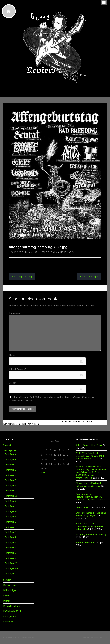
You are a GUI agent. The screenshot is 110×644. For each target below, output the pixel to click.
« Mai (42, 473)
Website (13, 383)
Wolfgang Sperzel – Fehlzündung (91, 534)
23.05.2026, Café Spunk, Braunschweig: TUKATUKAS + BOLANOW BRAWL (90, 456)
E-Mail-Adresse (18, 369)
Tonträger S (10, 543)
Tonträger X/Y (11, 569)
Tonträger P (10, 527)
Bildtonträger (10, 591)
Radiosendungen (11, 585)
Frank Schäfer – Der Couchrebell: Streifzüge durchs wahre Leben (90, 526)
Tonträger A (10, 455)
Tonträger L (10, 507)
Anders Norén (96, 638)
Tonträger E (10, 475)
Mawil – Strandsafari (85, 542)
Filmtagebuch (10, 617)
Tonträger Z (10, 574)
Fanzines (7, 596)
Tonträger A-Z (10, 451)
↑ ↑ (105, 638)
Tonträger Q (10, 532)
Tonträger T (10, 548)
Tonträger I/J (11, 496)
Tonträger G (10, 486)
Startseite (8, 446)
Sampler (7, 580)
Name (13, 355)
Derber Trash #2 (84, 507)
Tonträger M (11, 512)
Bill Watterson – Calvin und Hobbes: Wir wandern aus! (88, 484)
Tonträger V (10, 558)
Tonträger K (10, 501)
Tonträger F (10, 480)
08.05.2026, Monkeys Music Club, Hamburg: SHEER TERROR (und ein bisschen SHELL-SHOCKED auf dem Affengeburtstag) (91, 472)
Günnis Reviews (26, 638)
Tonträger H (10, 491)
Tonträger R (10, 538)
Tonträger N (10, 517)
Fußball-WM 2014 (12, 611)
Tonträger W (11, 563)
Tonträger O (10, 522)
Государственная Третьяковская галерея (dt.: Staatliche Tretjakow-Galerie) (89, 497)
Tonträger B (10, 460)
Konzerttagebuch (12, 606)
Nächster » (89, 276)
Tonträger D (10, 470)
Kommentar (15, 313)
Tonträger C (10, 465)
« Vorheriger (22, 276)
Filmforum (8, 622)
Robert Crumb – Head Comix (89, 446)
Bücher (7, 601)
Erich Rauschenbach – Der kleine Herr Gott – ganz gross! (91, 514)
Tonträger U (10, 553)
